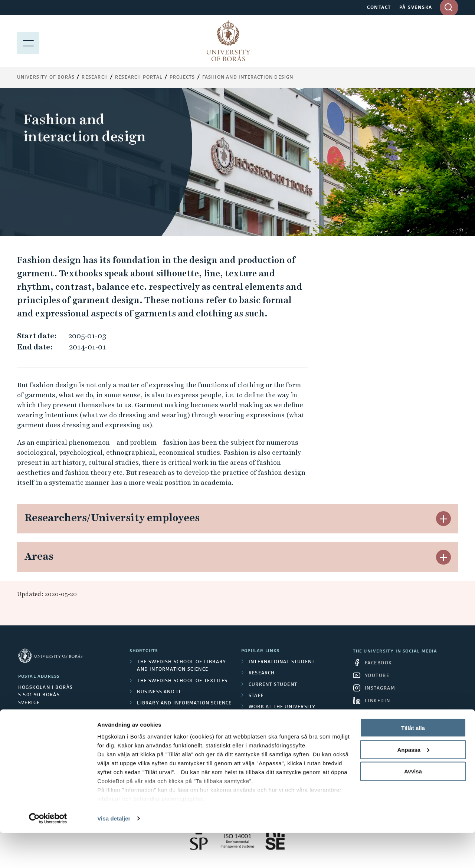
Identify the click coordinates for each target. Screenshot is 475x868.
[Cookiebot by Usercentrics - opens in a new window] (48, 854)
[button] (443, 519)
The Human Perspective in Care (181, 714)
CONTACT (379, 8)
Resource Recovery (164, 737)
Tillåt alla (413, 763)
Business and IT (159, 692)
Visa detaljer (114, 853)
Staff (256, 696)
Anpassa (413, 785)
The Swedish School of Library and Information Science (181, 666)
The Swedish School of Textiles (182, 681)
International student (282, 662)
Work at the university (282, 707)
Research (95, 78)
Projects (182, 78)
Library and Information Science (184, 703)
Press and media (272, 730)
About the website (275, 741)
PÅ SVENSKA (416, 8)
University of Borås (46, 78)
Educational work (163, 726)
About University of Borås (287, 718)
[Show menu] (28, 41)
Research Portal (139, 78)
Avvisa (413, 807)
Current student (273, 685)
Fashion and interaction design (248, 78)
